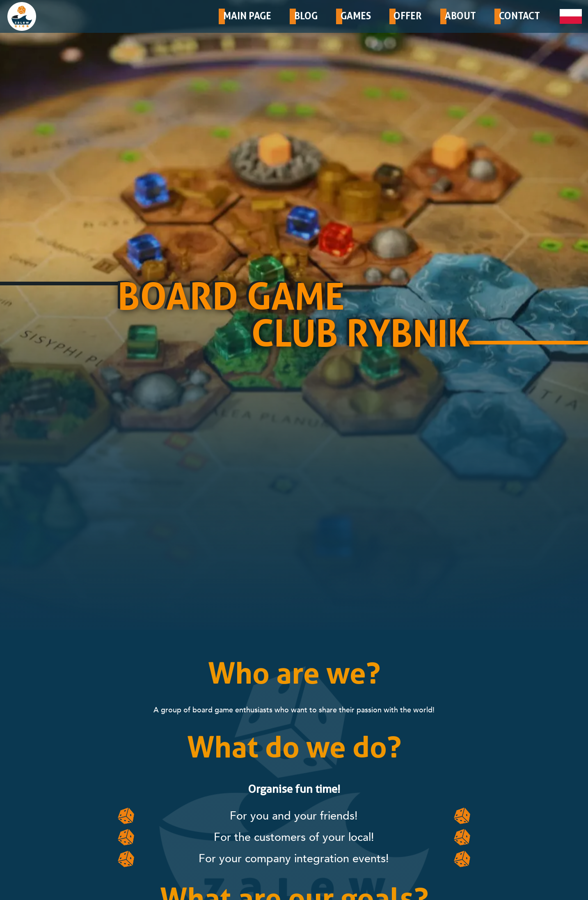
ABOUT (460, 16)
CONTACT (519, 16)
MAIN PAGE (247, 16)
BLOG (306, 16)
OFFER (408, 16)
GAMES (356, 16)
